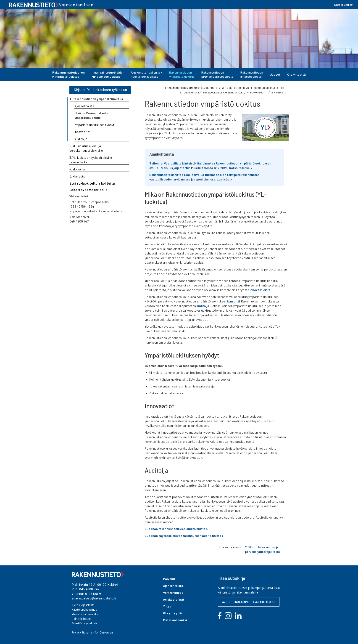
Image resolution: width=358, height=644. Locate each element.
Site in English (344, 4)
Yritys (167, 606)
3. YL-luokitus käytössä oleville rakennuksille (211, 92)
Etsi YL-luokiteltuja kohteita (92, 183)
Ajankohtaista (84, 106)
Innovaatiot (83, 132)
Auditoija (81, 139)
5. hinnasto (279, 92)
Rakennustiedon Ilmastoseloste (252, 74)
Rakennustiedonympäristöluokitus (182, 74)
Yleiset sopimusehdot (85, 614)
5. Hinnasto (77, 176)
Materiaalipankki (175, 620)
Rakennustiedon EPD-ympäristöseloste (217, 74)
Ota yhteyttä (296, 74)
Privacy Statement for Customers (93, 633)
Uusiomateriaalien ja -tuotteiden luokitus (147, 74)
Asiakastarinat (174, 599)
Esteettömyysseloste (84, 623)
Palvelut (169, 579)
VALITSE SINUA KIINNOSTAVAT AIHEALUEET (249, 602)
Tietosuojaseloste (83, 605)
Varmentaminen (76, 5)
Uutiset (275, 74)
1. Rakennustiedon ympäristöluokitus (190, 88)
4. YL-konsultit (257, 92)
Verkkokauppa (173, 592)
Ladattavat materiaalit (88, 190)
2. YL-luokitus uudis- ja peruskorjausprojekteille (253, 88)
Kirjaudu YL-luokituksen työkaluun (100, 90)
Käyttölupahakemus (84, 610)
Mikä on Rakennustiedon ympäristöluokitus (92, 115)
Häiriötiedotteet (82, 619)
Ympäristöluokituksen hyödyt (94, 125)
